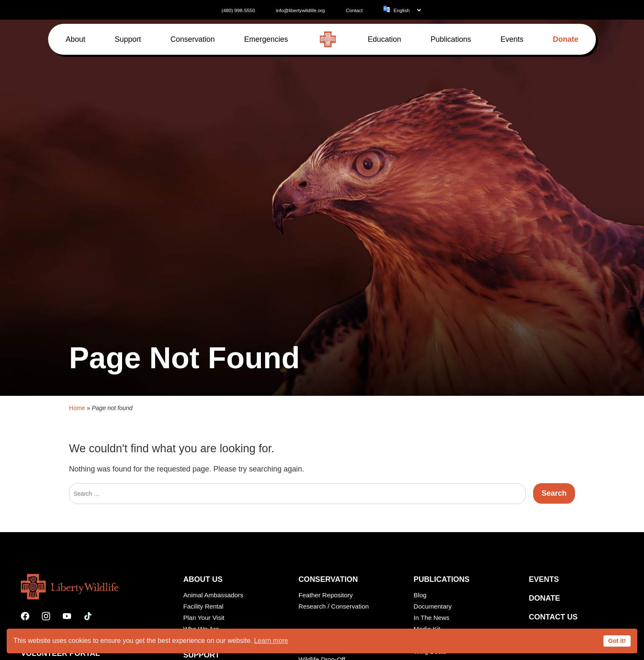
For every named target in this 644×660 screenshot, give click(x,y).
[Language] (407, 10)
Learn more (271, 641)
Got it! (617, 641)
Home (77, 495)
